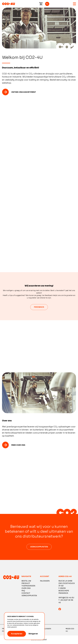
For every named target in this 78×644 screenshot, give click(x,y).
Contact (26, 593)
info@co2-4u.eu (66, 598)
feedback (39, 307)
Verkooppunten (39, 547)
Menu (74, 4)
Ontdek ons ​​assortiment (24, 92)
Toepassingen (28, 586)
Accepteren (17, 634)
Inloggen (45, 581)
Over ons (26, 588)
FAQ (23, 591)
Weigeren (33, 634)
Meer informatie (22, 627)
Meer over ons (18, 445)
